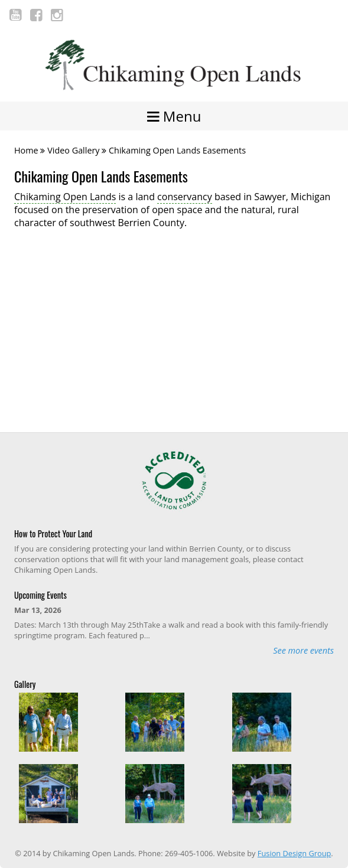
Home (26, 150)
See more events (303, 650)
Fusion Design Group (294, 853)
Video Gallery (73, 150)
